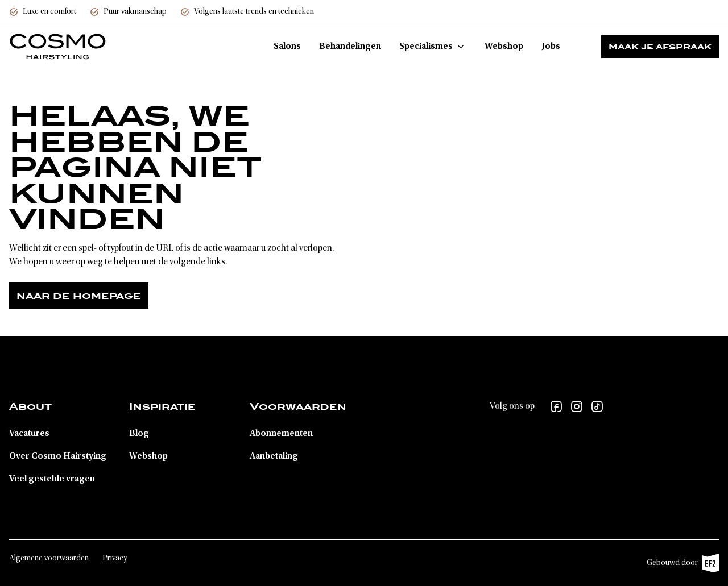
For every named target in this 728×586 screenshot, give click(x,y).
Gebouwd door (683, 563)
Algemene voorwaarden (49, 559)
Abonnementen (281, 434)
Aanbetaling (274, 456)
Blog (139, 434)
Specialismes (433, 47)
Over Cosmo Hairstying (58, 456)
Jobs (551, 47)
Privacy (115, 559)
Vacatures (29, 434)
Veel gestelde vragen (52, 479)
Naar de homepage (79, 296)
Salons (287, 47)
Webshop (504, 47)
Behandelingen (350, 47)
